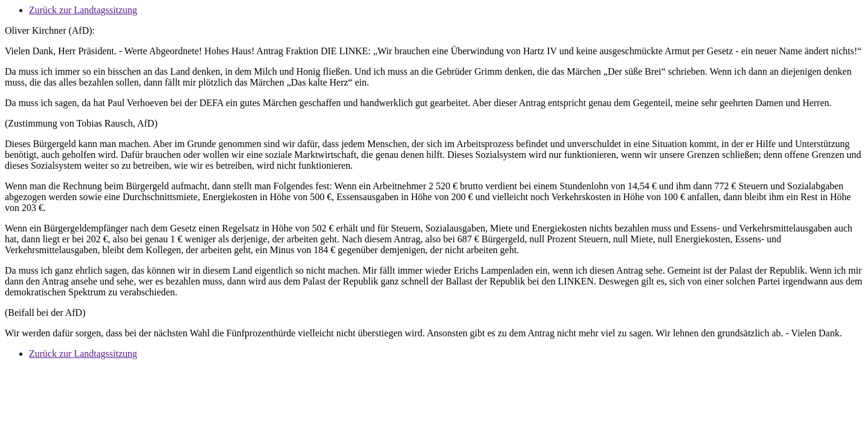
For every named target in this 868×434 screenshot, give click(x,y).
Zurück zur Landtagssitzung (83, 10)
